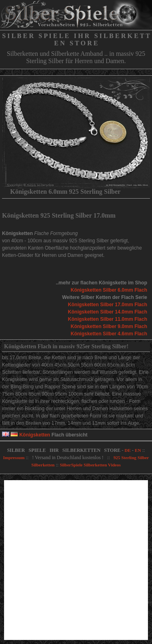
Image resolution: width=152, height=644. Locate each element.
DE (127, 450)
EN (138, 450)
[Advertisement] (76, 560)
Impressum (14, 458)
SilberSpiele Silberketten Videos (90, 465)
